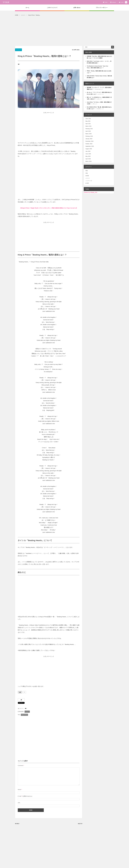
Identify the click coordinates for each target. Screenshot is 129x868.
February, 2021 (89, 129)
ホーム (27, 8)
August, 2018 (89, 149)
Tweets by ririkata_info (90, 192)
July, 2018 (88, 151)
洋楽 (87, 173)
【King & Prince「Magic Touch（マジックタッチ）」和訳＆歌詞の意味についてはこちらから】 (49, 208)
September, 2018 (90, 146)
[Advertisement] (64, 32)
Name (19, 790)
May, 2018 (88, 156)
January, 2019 (89, 139)
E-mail (20, 796)
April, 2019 (88, 131)
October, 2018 (89, 144)
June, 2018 (88, 154)
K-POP (87, 183)
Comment (20, 765)
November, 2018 (89, 141)
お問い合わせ (77, 8)
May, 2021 (88, 121)
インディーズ (89, 181)
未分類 (87, 176)
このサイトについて (52, 8)
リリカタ (6, 2)
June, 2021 (88, 119)
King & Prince (24, 715)
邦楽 (87, 171)
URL (19, 803)
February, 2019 (89, 136)
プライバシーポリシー (102, 8)
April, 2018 (88, 159)
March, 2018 (88, 161)
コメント (21, 708)
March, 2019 (88, 134)
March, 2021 (88, 126)
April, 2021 (88, 124)
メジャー (18, 50)
